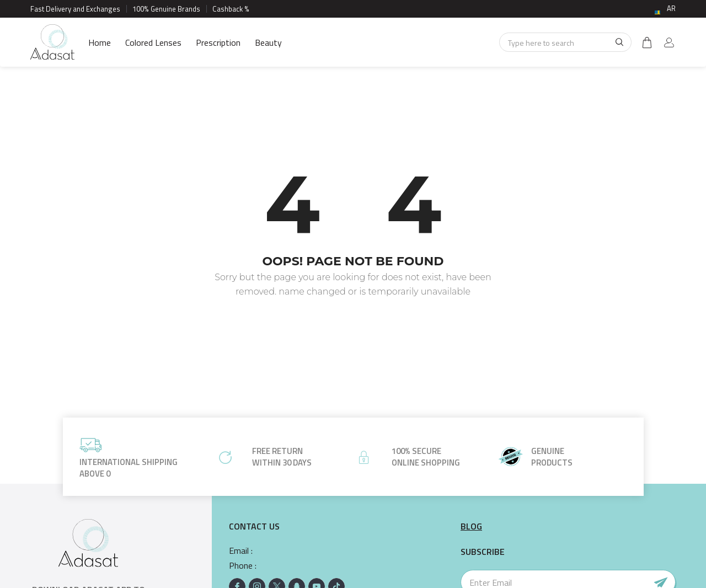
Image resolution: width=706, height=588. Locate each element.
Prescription (218, 42)
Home (100, 42)
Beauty (268, 42)
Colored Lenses (153, 42)
